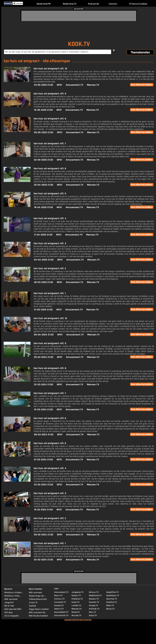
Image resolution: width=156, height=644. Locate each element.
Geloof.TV (59, 609)
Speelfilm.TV (112, 592)
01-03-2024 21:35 (43, 460)
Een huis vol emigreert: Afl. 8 (50, 119)
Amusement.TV (74, 85)
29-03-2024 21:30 (44, 357)
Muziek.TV (76, 615)
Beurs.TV (58, 596)
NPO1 (59, 85)
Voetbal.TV (111, 602)
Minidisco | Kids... (13, 596)
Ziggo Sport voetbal (39, 609)
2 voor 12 (33, 603)
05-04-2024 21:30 (44, 335)
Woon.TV (110, 609)
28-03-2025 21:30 (43, 282)
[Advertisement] (46, 15)
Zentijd (32, 606)
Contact (113, 4)
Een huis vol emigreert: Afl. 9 (50, 94)
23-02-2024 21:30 (43, 485)
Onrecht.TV (94, 602)
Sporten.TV (112, 599)
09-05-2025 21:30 (44, 132)
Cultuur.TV (59, 599)
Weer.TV (110, 606)
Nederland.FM (44, 4)
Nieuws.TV (94, 599)
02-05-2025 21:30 (43, 160)
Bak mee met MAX (13, 609)
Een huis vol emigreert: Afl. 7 (50, 144)
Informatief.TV (61, 615)
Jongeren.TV (77, 592)
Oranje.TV (93, 606)
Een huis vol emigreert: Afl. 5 (50, 194)
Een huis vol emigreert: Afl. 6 (50, 169)
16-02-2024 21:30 (43, 510)
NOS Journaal (11, 599)
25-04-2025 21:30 (44, 185)
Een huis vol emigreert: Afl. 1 (50, 293)
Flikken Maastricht (38, 599)
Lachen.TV (76, 606)
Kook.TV (75, 602)
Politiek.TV (94, 609)
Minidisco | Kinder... (14, 593)
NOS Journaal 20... (38, 612)
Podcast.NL (94, 4)
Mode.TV (76, 612)
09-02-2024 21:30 (44, 535)
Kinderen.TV (77, 599)
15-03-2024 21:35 (43, 410)
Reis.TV (92, 612)
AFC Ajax (9, 612)
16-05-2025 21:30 (43, 110)
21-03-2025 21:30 (43, 310)
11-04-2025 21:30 (43, 235)
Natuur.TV (94, 592)
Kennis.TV (76, 596)
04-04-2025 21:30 (44, 260)
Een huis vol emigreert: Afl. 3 (50, 243)
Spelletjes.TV (113, 596)
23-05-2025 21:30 (43, 85)
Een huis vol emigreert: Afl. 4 (50, 218)
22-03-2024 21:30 (43, 385)
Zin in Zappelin (12, 616)
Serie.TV (93, 615)
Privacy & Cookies (138, 4)
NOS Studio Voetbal (38, 616)
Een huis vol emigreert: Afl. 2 (50, 268)
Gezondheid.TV (61, 612)
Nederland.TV (70, 4)
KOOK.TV (79, 44)
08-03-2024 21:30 (44, 435)
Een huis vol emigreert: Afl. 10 (50, 69)
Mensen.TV (93, 85)
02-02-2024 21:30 (43, 560)
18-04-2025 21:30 (43, 207)
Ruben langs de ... (37, 596)
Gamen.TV (59, 606)
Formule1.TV (60, 602)
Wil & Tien (9, 606)
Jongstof (9, 603)
